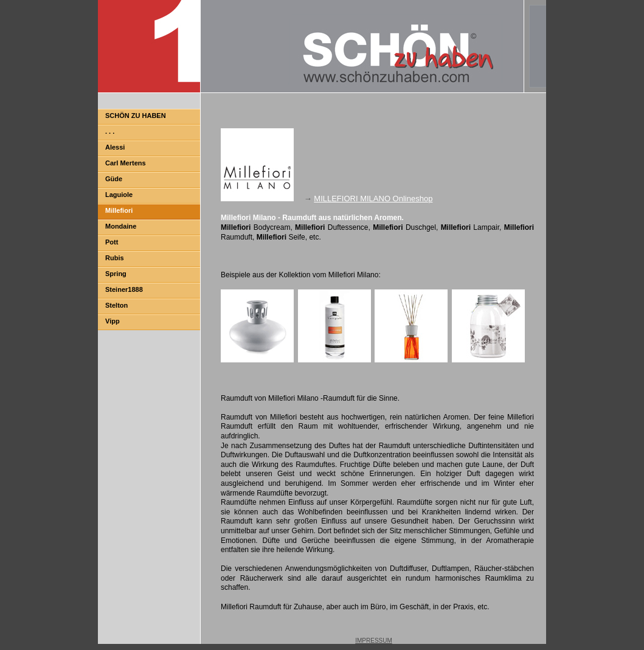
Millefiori (119, 210)
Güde (114, 179)
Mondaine (121, 226)
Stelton (116, 305)
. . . (110, 131)
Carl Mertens (126, 163)
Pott (112, 242)
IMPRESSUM (374, 641)
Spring (116, 274)
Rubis (115, 258)
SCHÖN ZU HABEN (136, 116)
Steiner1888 (124, 289)
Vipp (113, 321)
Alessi (115, 147)
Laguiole (119, 195)
